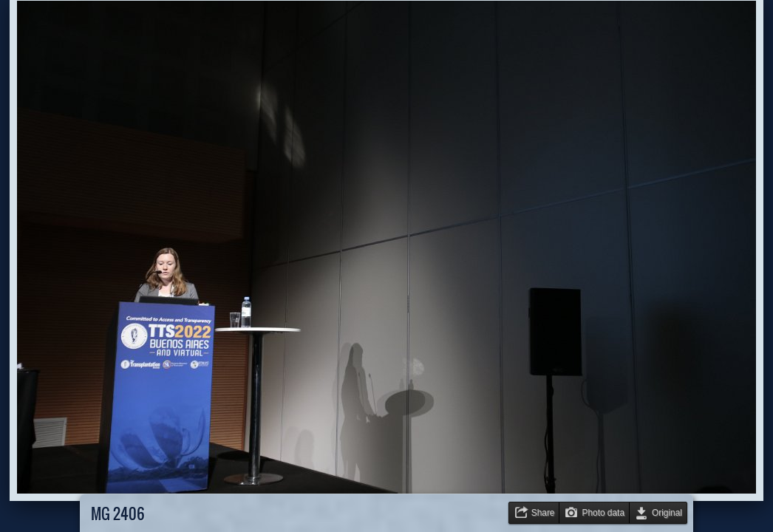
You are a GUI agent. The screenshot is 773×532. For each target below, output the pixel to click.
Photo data (603, 513)
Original (667, 513)
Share (543, 513)
